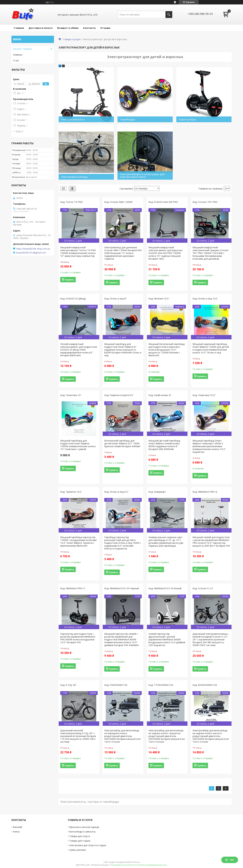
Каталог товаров (22, 49)
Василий (18, 827)
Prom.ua (136, 862)
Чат (230, 860)
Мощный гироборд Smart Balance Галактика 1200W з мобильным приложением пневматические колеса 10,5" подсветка (209, 446)
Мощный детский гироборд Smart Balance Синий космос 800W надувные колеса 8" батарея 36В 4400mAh (164, 445)
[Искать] (169, 15)
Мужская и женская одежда (84, 827)
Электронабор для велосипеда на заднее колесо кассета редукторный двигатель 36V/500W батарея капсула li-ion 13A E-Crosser (211, 736)
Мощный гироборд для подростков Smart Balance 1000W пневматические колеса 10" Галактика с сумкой (78, 445)
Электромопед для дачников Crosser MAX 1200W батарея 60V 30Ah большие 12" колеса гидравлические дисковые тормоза (123, 253)
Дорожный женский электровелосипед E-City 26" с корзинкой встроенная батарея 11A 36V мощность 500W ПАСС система (78, 736)
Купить (70, 280)
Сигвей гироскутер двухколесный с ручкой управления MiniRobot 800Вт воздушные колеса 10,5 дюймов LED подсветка (167, 639)
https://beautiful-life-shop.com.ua (33, 249)
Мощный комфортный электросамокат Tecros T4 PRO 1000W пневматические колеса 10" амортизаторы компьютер (78, 252)
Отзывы (105, 28)
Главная (19, 28)
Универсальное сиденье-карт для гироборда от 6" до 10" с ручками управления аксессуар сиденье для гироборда (166, 541)
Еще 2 (20, 131)
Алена (16, 832)
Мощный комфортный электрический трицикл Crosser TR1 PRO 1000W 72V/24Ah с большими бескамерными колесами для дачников (211, 253)
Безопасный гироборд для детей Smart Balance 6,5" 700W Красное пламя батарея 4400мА (122, 443)
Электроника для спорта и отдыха (88, 845)
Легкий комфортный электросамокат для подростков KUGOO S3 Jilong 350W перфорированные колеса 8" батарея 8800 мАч (79, 350)
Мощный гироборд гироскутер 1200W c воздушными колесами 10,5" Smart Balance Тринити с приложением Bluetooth (78, 541)
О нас (16, 60)
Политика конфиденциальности (152, 865)
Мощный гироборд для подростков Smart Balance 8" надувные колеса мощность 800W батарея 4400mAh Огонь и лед (123, 350)
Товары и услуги (72, 39)
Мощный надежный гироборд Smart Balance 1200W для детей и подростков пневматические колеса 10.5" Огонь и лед (211, 348)
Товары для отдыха (80, 841)
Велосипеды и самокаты (82, 832)
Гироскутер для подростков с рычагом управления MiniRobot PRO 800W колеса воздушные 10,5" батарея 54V (78, 638)
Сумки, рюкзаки (77, 850)
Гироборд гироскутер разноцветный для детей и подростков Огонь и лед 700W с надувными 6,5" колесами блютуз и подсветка (123, 543)
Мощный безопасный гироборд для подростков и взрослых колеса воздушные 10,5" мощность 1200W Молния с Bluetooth (167, 350)
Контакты (89, 28)
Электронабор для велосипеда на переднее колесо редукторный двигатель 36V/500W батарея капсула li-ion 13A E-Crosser (122, 736)
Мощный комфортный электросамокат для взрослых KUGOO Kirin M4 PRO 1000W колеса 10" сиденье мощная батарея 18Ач (166, 253)
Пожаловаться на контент (123, 865)
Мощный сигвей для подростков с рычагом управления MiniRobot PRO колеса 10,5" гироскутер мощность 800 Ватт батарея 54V (211, 541)
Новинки (18, 55)
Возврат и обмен (68, 28)
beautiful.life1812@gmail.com (31, 253)
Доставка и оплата (41, 28)
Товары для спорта (80, 836)
